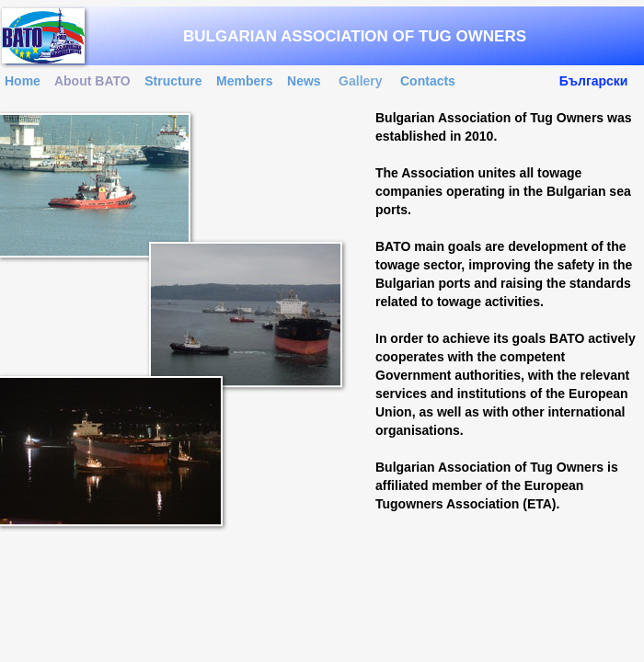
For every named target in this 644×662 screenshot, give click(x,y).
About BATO (92, 81)
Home (23, 81)
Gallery (360, 81)
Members (244, 81)
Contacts (428, 81)
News (304, 81)
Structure (173, 81)
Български (594, 81)
